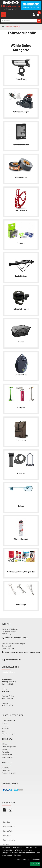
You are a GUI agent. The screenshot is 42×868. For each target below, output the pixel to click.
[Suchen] (39, 21)
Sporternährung (9, 840)
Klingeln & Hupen (21, 309)
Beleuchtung (21, 79)
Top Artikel (5, 752)
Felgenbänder (21, 178)
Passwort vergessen (9, 773)
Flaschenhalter (21, 211)
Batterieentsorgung (9, 734)
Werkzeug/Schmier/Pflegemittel (21, 572)
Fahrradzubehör (13, 27)
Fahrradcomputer (21, 145)
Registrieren (6, 771)
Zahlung (4, 744)
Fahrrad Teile (8, 831)
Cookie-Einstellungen (22, 860)
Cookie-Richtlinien (15, 855)
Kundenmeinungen (8, 721)
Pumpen (21, 408)
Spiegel (21, 506)
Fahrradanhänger (21, 112)
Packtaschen (21, 375)
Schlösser (21, 474)
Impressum (6, 726)
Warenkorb (6, 750)
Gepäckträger (21, 276)
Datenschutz (6, 729)
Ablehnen (36, 860)
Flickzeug (21, 244)
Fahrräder (7, 822)
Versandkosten (7, 755)
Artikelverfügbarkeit (9, 747)
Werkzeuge (21, 605)
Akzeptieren (35, 864)
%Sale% (6, 845)
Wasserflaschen (21, 539)
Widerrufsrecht (7, 758)
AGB (3, 731)
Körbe (21, 342)
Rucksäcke (21, 441)
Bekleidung (7, 836)
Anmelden (5, 768)
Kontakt (4, 723)
